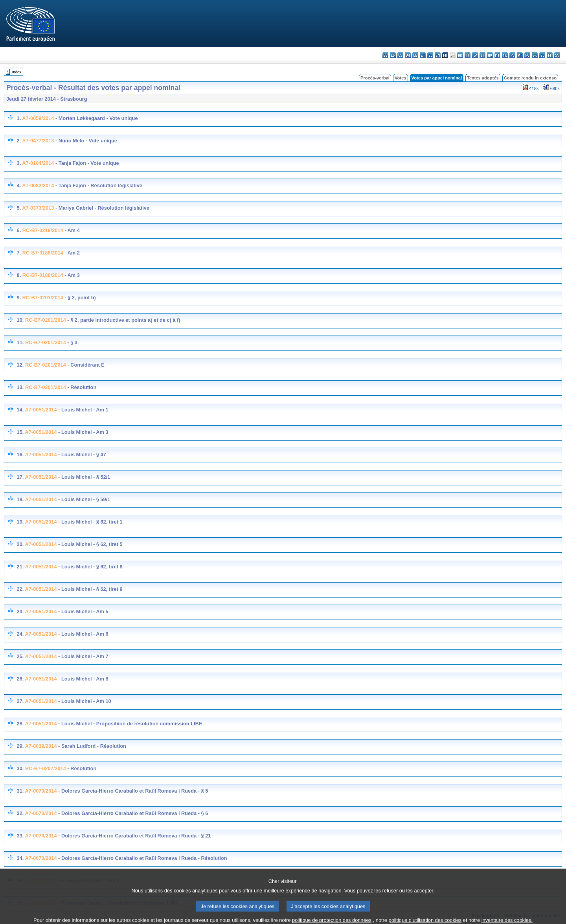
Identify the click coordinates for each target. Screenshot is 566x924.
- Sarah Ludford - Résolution (92, 746)
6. (19, 230)
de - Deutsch (415, 55)
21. (20, 567)
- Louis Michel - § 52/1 (84, 477)
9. (19, 298)
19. (20, 522)
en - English (438, 55)
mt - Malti (497, 55)
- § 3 (72, 342)
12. (20, 365)
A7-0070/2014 (41, 791)
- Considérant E (85, 365)
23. (20, 611)
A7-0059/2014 (38, 118)
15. (20, 432)
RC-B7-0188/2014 (43, 253)
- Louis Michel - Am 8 (83, 679)
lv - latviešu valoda (475, 55)
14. (20, 410)
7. (19, 253)
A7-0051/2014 (41, 410)
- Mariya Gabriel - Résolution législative (102, 208)
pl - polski (512, 55)
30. (20, 768)
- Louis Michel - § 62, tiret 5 (90, 544)
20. (20, 544)
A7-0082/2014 (38, 185)
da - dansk (408, 55)
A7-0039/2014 (41, 746)
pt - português (520, 55)
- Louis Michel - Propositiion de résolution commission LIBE (130, 724)
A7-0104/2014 (38, 163)
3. (19, 163)
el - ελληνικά (430, 55)
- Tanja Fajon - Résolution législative (98, 185)
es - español (393, 55)
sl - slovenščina (542, 55)
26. (20, 679)
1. (19, 118)
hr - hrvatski (460, 55)
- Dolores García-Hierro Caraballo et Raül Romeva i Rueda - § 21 (134, 836)
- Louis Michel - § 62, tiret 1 (90, 522)
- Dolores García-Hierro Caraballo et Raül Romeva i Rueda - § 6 (133, 813)
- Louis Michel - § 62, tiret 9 (90, 589)
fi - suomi (550, 55)
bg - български (385, 55)
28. (20, 724)
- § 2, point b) (80, 298)
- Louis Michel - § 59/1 (84, 499)
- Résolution (81, 387)
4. (19, 185)
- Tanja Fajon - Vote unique (86, 163)
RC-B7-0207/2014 (46, 768)
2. (19, 141)
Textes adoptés (483, 78)
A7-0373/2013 (38, 208)
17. (20, 477)
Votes (401, 78)
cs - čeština (400, 55)
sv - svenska (557, 55)
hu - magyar (490, 55)
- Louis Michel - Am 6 (83, 634)
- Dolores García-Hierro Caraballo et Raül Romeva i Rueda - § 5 (133, 791)
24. (20, 634)
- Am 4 (72, 230)
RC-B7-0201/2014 (43, 298)
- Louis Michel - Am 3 (83, 432)
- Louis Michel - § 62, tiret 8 (90, 567)
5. (19, 208)
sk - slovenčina (535, 55)
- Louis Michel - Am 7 (83, 656)
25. (20, 656)
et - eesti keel (423, 55)
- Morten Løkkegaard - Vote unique (96, 118)
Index (17, 72)
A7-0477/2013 (38, 141)
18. (20, 499)
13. (20, 387)
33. (20, 836)
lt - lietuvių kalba (482, 55)
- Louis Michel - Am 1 (83, 410)
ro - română (527, 55)
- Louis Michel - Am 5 (83, 611)
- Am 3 (72, 275)
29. (20, 746)
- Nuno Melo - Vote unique (85, 141)
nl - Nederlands (505, 55)
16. (20, 455)
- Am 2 (72, 253)
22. (20, 589)
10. (20, 320)
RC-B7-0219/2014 (43, 230)
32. (20, 813)
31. (20, 791)
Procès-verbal (375, 78)
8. (19, 275)
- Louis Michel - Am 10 (84, 701)
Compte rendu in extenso (530, 78)
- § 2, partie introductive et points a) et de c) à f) (123, 320)
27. (20, 701)
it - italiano (468, 55)
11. (20, 342)
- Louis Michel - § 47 (82, 455)
